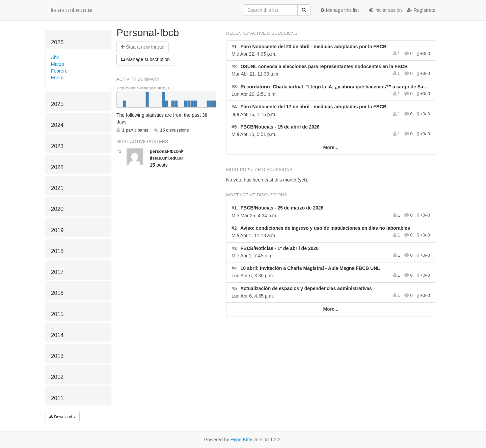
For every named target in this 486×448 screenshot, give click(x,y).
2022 (57, 167)
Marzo (58, 64)
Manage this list (340, 10)
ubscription (145, 59)
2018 (57, 251)
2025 (57, 104)
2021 (57, 188)
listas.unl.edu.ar (72, 10)
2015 (57, 314)
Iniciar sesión (385, 10)
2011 (57, 398)
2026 (57, 42)
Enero (57, 78)
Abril (56, 57)
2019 (57, 230)
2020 (57, 209)
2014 (57, 335)
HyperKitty (241, 440)
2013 (57, 356)
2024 (57, 125)
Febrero (59, 71)
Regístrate (421, 10)
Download (63, 417)
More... (331, 147)
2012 (57, 377)
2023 (57, 146)
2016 (57, 293)
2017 (57, 272)
